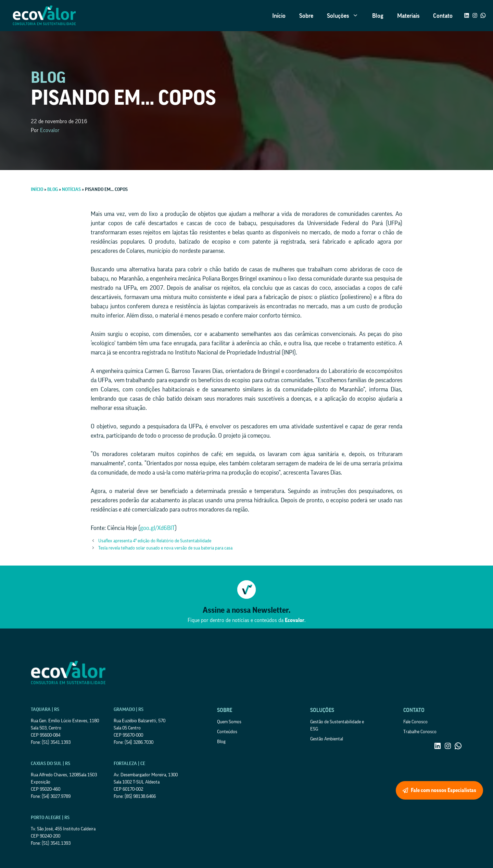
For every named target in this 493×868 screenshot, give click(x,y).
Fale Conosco (415, 722)
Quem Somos (229, 722)
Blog (378, 16)
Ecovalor (50, 130)
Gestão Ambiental (327, 739)
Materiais (408, 16)
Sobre (306, 16)
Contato (443, 16)
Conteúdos (227, 732)
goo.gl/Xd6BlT (157, 528)
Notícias (71, 190)
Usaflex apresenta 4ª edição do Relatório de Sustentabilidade (155, 541)
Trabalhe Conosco (420, 732)
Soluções (346, 16)
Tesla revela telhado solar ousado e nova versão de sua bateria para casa (165, 548)
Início (279, 16)
